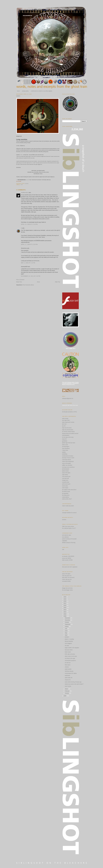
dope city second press (68, 430)
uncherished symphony (70, 661)
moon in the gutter (67, 463)
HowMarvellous (25, 193)
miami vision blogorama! (68, 462)
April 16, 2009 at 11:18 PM (29, 224)
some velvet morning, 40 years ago (73, 682)
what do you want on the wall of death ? (74, 684)
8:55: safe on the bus (70, 654)
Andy (21, 155)
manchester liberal (67, 460)
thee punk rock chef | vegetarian (70, 567)
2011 (65, 612)
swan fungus (65, 488)
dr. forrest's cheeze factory (68, 432)
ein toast (67, 646)
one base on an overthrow (68, 467)
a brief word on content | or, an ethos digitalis (42, 91)
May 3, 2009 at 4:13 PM (28, 263)
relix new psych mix (67, 576)
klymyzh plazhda (69, 641)
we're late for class (67, 535)
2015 (65, 608)
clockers (18, 96)
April (66, 635)
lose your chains (69, 650)
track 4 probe (68, 686)
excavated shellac (66, 581)
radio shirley (65, 475)
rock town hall (65, 478)
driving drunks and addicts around (70, 433)
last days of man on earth (68, 458)
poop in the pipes (66, 473)
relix (63, 549)
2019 (65, 599)
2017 (65, 603)
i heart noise (65, 450)
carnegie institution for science (69, 513)
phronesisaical (66, 469)
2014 (65, 610)
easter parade (68, 669)
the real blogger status (68, 590)
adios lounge (65, 418)
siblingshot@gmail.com (68, 398)
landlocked (67, 676)
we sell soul (68, 663)
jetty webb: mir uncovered (68, 578)
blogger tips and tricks (67, 588)
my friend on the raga (70, 658)
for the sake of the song (68, 437)
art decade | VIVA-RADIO (68, 556)
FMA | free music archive (68, 526)
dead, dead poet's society (68, 422)
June (66, 631)
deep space (68, 665)
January (67, 693)
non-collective (65, 537)
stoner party (65, 486)
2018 (65, 601)
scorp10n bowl (66, 482)
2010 (65, 614)
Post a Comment (20, 280)
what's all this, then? (67, 499)
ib (22, 228)
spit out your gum (66, 484)
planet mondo (65, 471)
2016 (65, 605)
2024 (65, 597)
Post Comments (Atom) (28, 285)
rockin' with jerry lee (67, 579)
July (66, 629)
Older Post (57, 282)
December (68, 618)
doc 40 (64, 426)
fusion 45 (64, 439)
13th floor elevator (69, 671)
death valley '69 (69, 678)
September (68, 624)
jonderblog (65, 454)
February (67, 691)
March (67, 689)
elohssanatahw (66, 435)
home (18, 91)
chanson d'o (68, 680)
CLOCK (28, 180)
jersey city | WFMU (67, 558)
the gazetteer (65, 493)
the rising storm (66, 495)
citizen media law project (68, 506)
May (66, 633)
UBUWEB (65, 541)
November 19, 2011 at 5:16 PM (31, 276)
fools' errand (68, 652)
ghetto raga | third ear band (69, 443)
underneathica (66, 497)
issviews (64, 520)
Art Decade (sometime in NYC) (70, 412)
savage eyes (65, 480)
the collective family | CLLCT (69, 528)
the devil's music (66, 491)
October (67, 622)
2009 (65, 616)
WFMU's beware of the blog (69, 543)
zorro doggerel (68, 643)
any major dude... (66, 420)
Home (38, 282)
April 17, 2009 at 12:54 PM (29, 244)
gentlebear (65, 441)
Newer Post (19, 282)
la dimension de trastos (68, 456)
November (68, 620)
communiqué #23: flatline (71, 673)
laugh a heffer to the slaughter (72, 648)
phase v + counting (69, 639)
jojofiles (64, 452)
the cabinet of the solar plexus (69, 490)
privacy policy (25, 91)
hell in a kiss (65, 445)
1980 (22, 185)
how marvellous (66, 448)
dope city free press (67, 428)
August (67, 627)
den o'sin (64, 424)
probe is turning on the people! (69, 539)
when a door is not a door (71, 656)
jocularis (67, 637)
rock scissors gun (66, 476)
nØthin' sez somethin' (67, 465)
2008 (65, 696)
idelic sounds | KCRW (67, 560)
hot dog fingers (66, 447)
